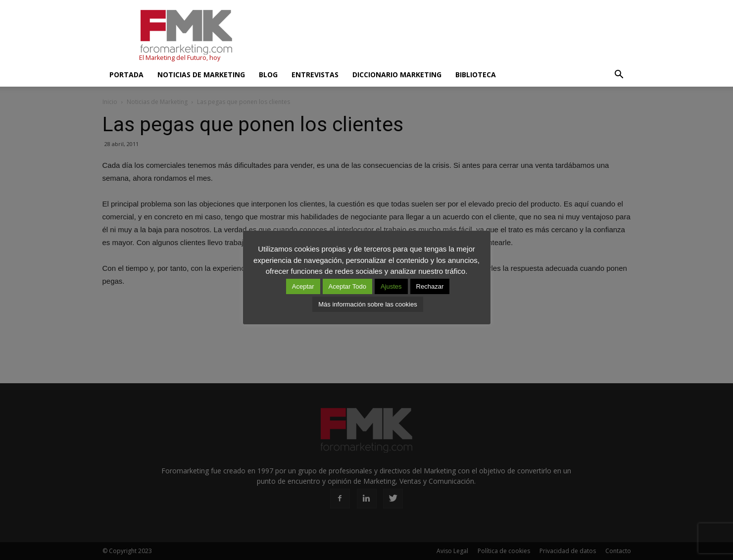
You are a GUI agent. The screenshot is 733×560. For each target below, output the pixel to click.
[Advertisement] (451, 36)
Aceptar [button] (303, 286)
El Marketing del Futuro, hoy (180, 58)
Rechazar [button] (430, 286)
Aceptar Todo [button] (347, 286)
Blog (268, 75)
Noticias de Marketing (201, 75)
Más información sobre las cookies (367, 304)
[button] (619, 75)
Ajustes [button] (391, 286)
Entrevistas (315, 75)
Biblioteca (476, 75)
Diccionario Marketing (397, 75)
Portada (126, 75)
